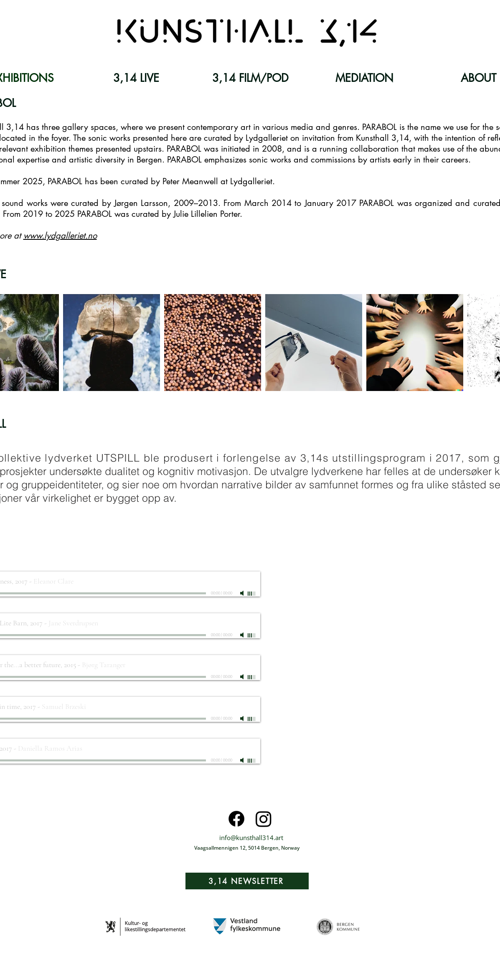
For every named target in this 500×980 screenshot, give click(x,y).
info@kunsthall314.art (251, 838)
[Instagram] (264, 819)
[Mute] (243, 593)
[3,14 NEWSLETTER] (247, 881)
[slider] (252, 594)
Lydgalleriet (251, 181)
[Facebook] (236, 819)
